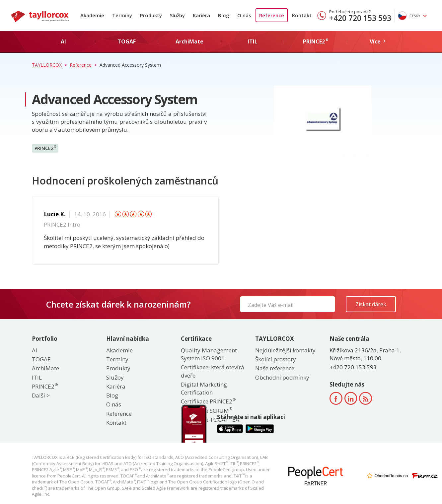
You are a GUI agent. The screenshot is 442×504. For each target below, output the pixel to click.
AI (35, 350)
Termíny (122, 15)
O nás (244, 15)
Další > (41, 395)
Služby (177, 15)
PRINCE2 (45, 148)
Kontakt (302, 15)
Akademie (92, 15)
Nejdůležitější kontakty (285, 350)
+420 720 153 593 (360, 18)
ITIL (37, 377)
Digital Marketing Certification (204, 388)
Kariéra (201, 15)
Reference (272, 15)
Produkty (151, 15)
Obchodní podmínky (282, 377)
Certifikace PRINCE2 (208, 401)
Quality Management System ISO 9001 (209, 354)
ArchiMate (45, 368)
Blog (224, 15)
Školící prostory (276, 359)
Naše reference (275, 368)
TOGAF (41, 359)
